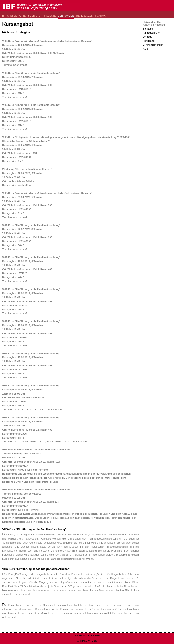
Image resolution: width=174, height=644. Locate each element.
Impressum (80, 635)
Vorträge (147, 37)
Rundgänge (149, 41)
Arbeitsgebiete (30, 16)
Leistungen (66, 16)
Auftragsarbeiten (152, 33)
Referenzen (85, 16)
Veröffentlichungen (153, 45)
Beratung (148, 29)
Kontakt (101, 16)
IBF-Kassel (9, 16)
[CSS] (94, 641)
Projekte (49, 16)
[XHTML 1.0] (83, 641)
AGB (145, 49)
